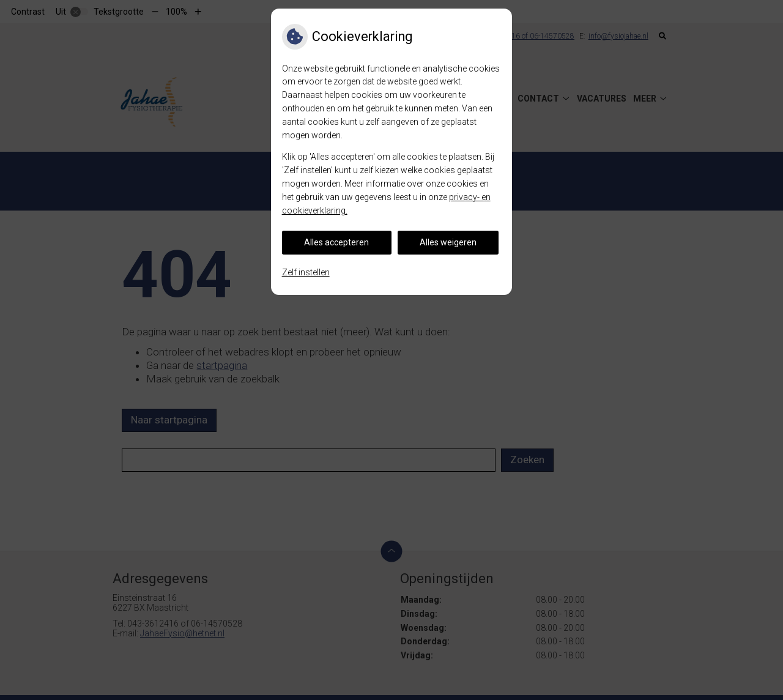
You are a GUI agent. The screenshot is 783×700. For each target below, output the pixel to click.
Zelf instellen (306, 272)
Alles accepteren (336, 242)
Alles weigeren (448, 242)
